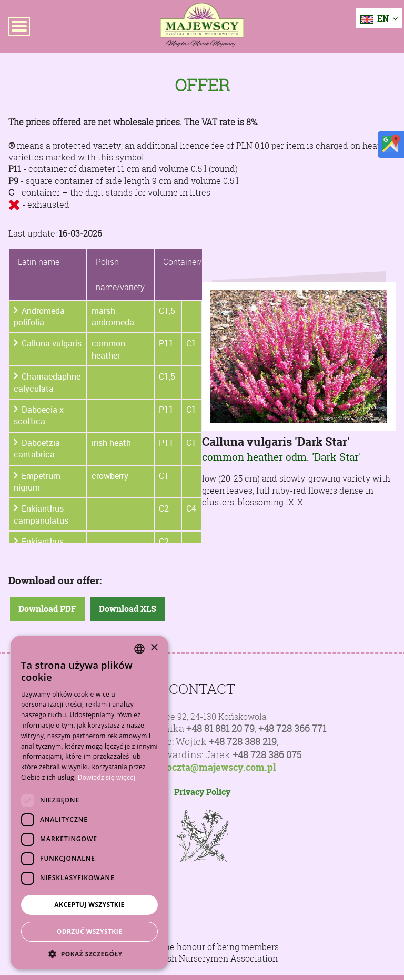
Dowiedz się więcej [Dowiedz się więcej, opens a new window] (107, 777)
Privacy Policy (202, 792)
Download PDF (47, 609)
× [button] (154, 648)
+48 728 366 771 (292, 728)
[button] (89, 954)
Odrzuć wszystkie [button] (89, 931)
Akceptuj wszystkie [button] (89, 905)
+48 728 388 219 (243, 742)
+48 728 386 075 (267, 755)
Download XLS (128, 609)
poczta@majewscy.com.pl (219, 768)
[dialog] (89, 803)
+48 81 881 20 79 (220, 728)
